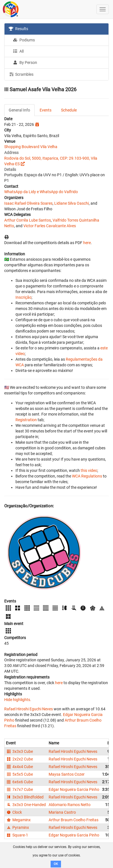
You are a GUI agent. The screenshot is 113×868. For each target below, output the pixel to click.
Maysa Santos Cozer (67, 774)
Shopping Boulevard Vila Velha (31, 147)
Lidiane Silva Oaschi (72, 203)
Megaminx (18, 820)
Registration (26, 420)
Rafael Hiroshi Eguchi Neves (29, 709)
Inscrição (23, 297)
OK (56, 864)
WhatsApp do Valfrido (59, 192)
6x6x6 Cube (19, 782)
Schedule (69, 110)
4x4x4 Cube (19, 767)
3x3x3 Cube (19, 751)
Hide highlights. (18, 700)
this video (89, 470)
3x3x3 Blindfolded (25, 797)
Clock (14, 812)
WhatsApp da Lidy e (22, 192)
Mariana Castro (62, 812)
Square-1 (17, 835)
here (87, 243)
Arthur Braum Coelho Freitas (74, 820)
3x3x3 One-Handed (26, 805)
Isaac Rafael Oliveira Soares (28, 203)
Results (18, 29)
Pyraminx (17, 827)
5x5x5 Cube (19, 774)
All (18, 51)
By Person (25, 63)
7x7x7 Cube (19, 789)
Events (46, 110)
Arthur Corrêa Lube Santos (28, 220)
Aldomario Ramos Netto (70, 805)
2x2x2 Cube (19, 759)
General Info (19, 110)
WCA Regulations (87, 476)
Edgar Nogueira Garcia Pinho (74, 789)
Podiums (24, 40)
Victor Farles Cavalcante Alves (50, 226)
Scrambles (21, 74)
